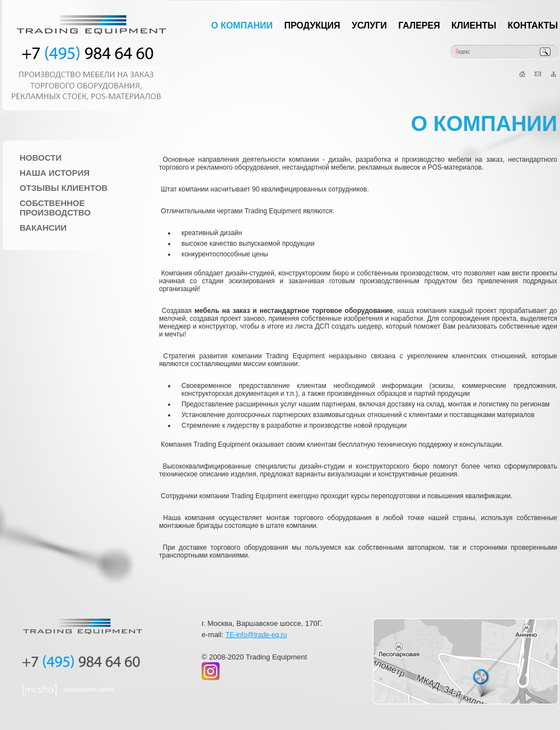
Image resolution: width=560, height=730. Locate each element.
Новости (41, 158)
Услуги (369, 25)
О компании (242, 25)
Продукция (312, 25)
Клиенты (474, 25)
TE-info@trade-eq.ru (256, 635)
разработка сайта (90, 689)
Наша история (55, 173)
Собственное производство (55, 208)
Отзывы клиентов (64, 188)
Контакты (533, 25)
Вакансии (43, 228)
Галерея (419, 25)
